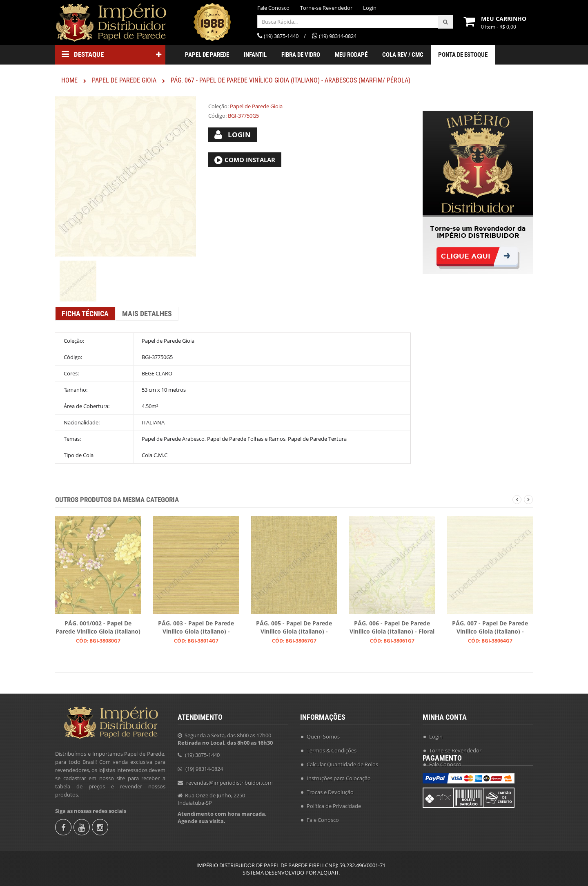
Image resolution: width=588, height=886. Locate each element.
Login (370, 8)
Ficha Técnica (85, 314)
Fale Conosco (273, 8)
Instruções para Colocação (339, 776)
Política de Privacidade (334, 803)
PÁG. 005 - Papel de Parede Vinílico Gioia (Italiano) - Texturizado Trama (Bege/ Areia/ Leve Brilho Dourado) (294, 628)
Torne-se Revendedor (326, 8)
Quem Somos (323, 734)
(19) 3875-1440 (202, 752)
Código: (217, 116)
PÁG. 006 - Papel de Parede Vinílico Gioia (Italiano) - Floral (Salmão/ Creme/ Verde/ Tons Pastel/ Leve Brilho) (392, 628)
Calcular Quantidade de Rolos (342, 762)
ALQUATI (328, 873)
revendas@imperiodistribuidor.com (229, 780)
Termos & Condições (332, 748)
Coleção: (218, 106)
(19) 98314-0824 (204, 766)
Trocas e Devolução (330, 790)
